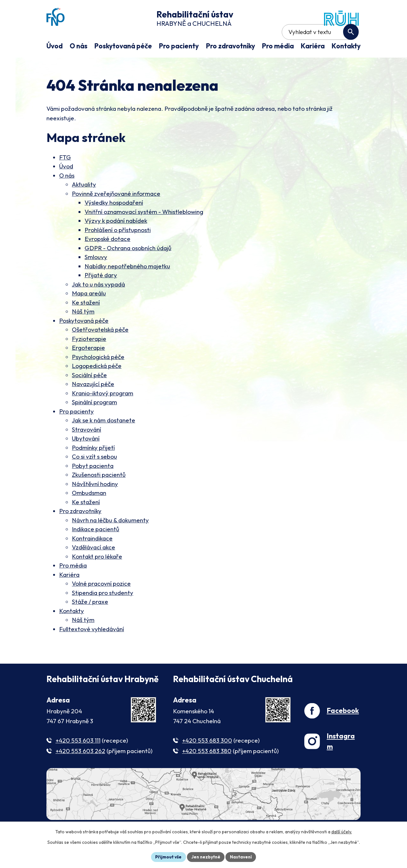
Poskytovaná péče (84, 339)
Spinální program (94, 421)
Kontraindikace (92, 557)
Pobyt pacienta (93, 484)
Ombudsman (89, 512)
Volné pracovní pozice (101, 602)
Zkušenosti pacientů (99, 493)
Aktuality (84, 203)
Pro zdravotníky (80, 530)
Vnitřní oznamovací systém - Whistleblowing (144, 230)
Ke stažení (86, 321)
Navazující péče (93, 403)
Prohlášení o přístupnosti (118, 249)
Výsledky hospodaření (114, 221)
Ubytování (86, 457)
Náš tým (83, 330)
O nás (67, 194)
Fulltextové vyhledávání (92, 648)
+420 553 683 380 (207, 770)
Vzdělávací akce (93, 566)
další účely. (342, 831)
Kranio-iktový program (103, 412)
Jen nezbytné (206, 857)
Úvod (66, 185)
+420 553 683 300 (207, 759)
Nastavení (242, 857)
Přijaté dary (101, 294)
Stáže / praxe (90, 620)
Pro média (73, 584)
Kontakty (72, 630)
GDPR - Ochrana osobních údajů (128, 267)
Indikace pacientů (96, 548)
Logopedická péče (97, 385)
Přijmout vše (167, 857)
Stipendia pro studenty (103, 611)
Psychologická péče (98, 376)
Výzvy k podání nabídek (116, 239)
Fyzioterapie (89, 357)
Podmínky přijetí (93, 466)
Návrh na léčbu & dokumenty (110, 539)
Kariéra (69, 593)
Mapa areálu (89, 312)
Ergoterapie (88, 366)
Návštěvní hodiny (95, 503)
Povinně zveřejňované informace (116, 212)
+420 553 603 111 (78, 759)
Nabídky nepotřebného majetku (127, 285)
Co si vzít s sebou (94, 475)
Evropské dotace (107, 258)
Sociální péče (89, 394)
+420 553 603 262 (80, 770)
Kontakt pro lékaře (97, 575)
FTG (65, 176)
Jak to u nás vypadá (98, 303)
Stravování (86, 448)
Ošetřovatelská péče (100, 348)
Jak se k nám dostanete (103, 439)
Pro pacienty (76, 430)
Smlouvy (96, 276)
